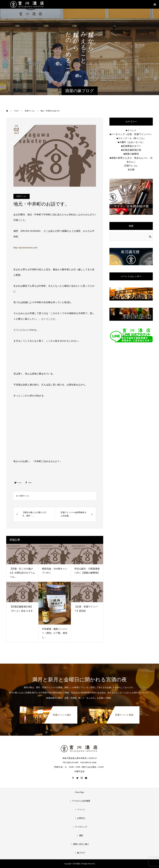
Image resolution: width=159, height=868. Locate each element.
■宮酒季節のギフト (131, 146)
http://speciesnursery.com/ (26, 248)
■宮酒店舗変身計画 (131, 150)
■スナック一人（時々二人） (131, 138)
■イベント (131, 130)
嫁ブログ (81, 853)
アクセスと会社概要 (81, 801)
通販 (81, 835)
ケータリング (81, 827)
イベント (81, 810)
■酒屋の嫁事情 (131, 154)
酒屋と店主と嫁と (81, 844)
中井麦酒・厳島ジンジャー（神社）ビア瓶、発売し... (55, 633)
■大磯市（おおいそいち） (131, 142)
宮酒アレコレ (22, 196)
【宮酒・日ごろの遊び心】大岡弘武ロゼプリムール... (22, 573)
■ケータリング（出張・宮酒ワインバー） (131, 134)
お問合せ (81, 818)
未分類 (131, 170)
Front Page (79, 792)
